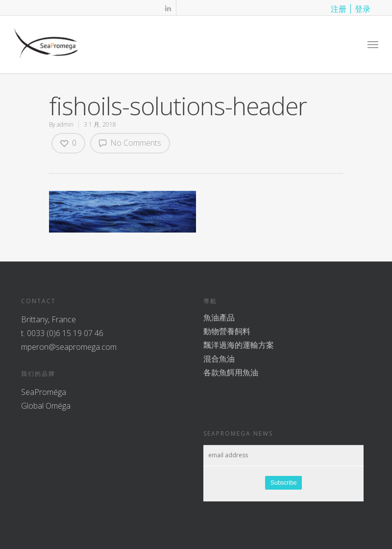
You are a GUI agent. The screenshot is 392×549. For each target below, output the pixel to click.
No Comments (130, 143)
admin (65, 124)
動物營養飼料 (227, 331)
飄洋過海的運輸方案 (239, 345)
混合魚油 (219, 359)
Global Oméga (46, 406)
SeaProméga (44, 392)
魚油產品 (219, 317)
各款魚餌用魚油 (231, 372)
